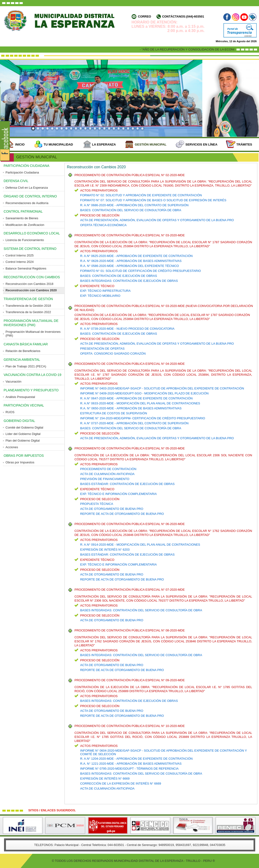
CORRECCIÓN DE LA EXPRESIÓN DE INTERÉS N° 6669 (121, 783)
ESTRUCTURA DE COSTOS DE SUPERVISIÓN (114, 413)
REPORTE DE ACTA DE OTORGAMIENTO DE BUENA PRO (122, 514)
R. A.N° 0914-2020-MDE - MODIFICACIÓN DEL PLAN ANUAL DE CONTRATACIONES (140, 545)
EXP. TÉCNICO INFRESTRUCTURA (105, 291)
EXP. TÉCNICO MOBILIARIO (100, 296)
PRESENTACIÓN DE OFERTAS (102, 349)
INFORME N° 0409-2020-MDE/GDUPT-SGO (111, 393)
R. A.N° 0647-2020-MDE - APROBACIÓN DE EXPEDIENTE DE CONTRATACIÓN (136, 398)
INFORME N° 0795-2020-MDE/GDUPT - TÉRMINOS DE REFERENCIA (129, 769)
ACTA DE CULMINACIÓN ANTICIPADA (107, 474)
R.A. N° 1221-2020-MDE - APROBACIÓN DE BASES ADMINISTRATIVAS (131, 764)
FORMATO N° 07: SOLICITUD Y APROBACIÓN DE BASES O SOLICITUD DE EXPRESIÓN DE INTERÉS (153, 200)
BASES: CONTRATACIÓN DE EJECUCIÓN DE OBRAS (119, 276)
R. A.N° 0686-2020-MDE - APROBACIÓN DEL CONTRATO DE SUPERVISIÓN (134, 205)
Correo (145, 17)
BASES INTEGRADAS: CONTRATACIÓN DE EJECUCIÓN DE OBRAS (129, 281)
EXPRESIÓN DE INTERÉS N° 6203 (105, 550)
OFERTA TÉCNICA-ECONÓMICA (103, 225)
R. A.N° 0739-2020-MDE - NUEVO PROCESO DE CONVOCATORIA (127, 329)
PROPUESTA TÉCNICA (97, 504)
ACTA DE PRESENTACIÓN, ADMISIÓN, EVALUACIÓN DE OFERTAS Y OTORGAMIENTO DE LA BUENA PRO (157, 220)
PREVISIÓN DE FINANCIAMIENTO (105, 479)
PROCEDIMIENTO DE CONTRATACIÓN (108, 469)
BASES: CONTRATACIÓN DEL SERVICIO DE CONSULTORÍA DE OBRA (131, 210)
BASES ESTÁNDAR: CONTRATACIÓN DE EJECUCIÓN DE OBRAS (127, 484)
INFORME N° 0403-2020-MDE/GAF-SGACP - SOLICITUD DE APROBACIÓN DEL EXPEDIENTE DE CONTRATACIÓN (162, 388)
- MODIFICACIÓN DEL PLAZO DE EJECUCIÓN (175, 393)
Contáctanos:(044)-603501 (183, 17)
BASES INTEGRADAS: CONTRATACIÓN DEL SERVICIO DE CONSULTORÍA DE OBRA (141, 610)
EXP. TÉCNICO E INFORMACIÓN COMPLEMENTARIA (118, 494)
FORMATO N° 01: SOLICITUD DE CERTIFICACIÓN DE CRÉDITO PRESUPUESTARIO (141, 271)
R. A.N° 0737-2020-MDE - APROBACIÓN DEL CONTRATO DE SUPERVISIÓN (134, 423)
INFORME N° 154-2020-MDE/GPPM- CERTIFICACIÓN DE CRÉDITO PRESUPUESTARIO (143, 418)
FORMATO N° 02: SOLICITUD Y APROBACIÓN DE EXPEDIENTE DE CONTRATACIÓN (141, 195)
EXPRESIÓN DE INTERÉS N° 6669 (105, 779)
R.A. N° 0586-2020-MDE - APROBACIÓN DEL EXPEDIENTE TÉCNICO (129, 266)
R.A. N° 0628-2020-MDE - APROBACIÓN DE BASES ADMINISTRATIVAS (131, 261)
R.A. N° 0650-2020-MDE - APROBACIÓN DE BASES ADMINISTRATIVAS (131, 408)
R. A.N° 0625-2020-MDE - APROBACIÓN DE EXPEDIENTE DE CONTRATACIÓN (136, 256)
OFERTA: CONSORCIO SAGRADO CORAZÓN (113, 354)
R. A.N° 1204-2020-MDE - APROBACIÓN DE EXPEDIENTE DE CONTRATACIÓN (136, 759)
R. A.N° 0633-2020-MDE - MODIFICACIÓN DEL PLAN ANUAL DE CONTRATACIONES (140, 403)
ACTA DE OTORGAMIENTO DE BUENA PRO (112, 509)
